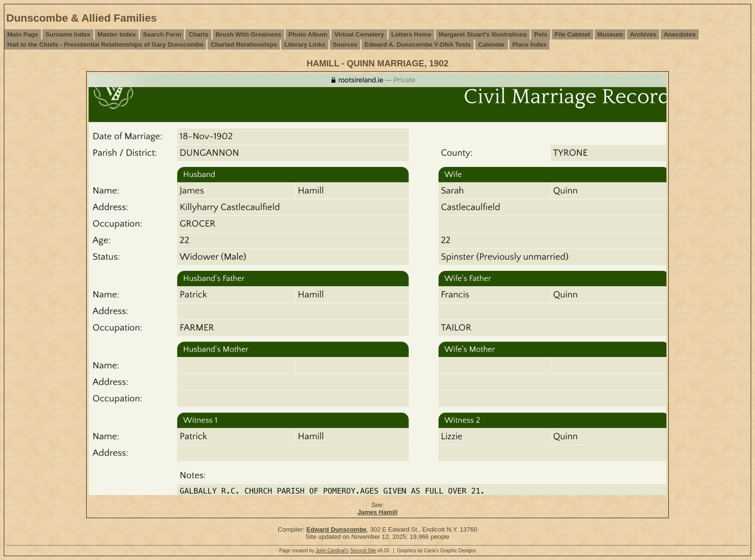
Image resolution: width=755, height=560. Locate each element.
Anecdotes (679, 34)
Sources (345, 45)
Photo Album (308, 34)
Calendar (492, 45)
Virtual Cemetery (359, 34)
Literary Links (305, 45)
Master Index (117, 34)
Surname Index (68, 34)
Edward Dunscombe (336, 529)
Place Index (530, 45)
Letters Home (411, 34)
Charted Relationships (244, 45)
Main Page (23, 34)
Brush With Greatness (248, 34)
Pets (540, 34)
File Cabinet (573, 34)
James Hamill (377, 512)
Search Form (162, 34)
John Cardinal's (332, 551)
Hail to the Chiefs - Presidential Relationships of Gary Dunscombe (105, 45)
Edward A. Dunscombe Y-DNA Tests (418, 45)
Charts (198, 34)
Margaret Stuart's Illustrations (483, 34)
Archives (643, 34)
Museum (610, 34)
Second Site (363, 551)
